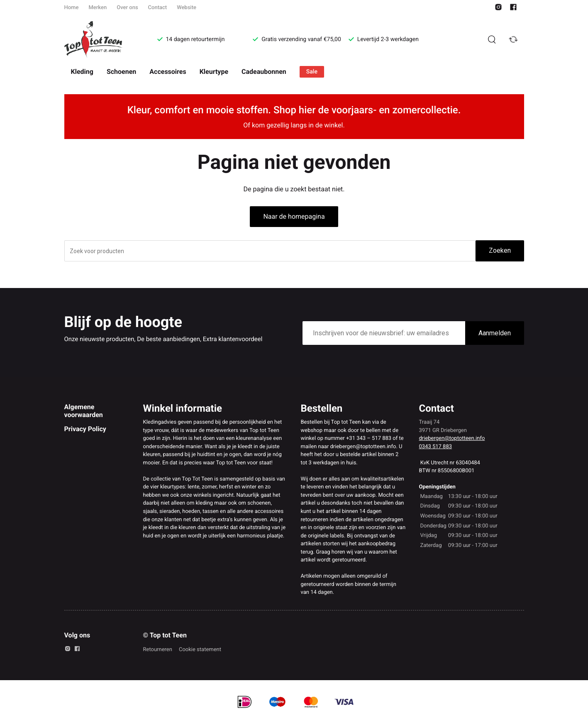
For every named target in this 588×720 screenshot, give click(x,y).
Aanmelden (495, 333)
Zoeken (500, 250)
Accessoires (168, 72)
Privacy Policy (85, 429)
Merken (98, 8)
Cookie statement (200, 650)
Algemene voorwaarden (84, 411)
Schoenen (121, 72)
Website (187, 8)
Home (72, 8)
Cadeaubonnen (264, 72)
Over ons (127, 8)
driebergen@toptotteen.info (452, 438)
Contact (158, 8)
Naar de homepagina (294, 216)
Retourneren (158, 650)
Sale (312, 72)
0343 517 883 (436, 447)
